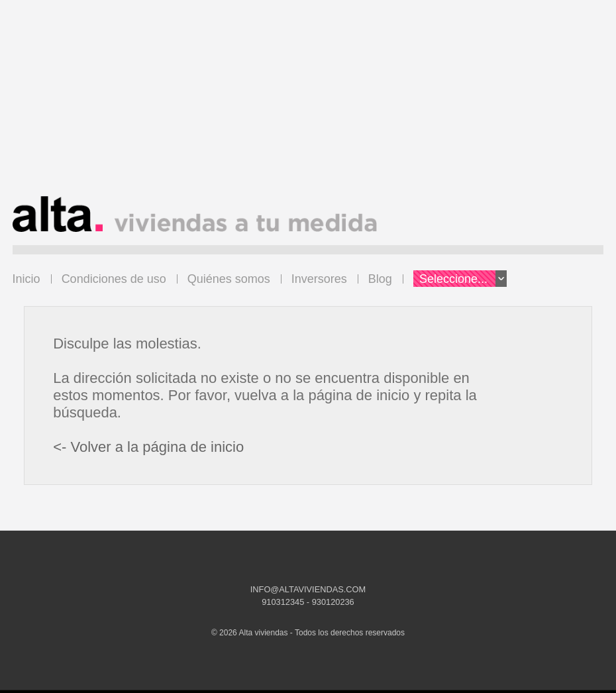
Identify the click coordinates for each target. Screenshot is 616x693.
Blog (380, 279)
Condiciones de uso (114, 279)
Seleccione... (463, 279)
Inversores (319, 279)
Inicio (26, 279)
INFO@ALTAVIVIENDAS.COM (308, 589)
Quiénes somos (229, 279)
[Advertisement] (308, 103)
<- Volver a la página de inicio (148, 447)
